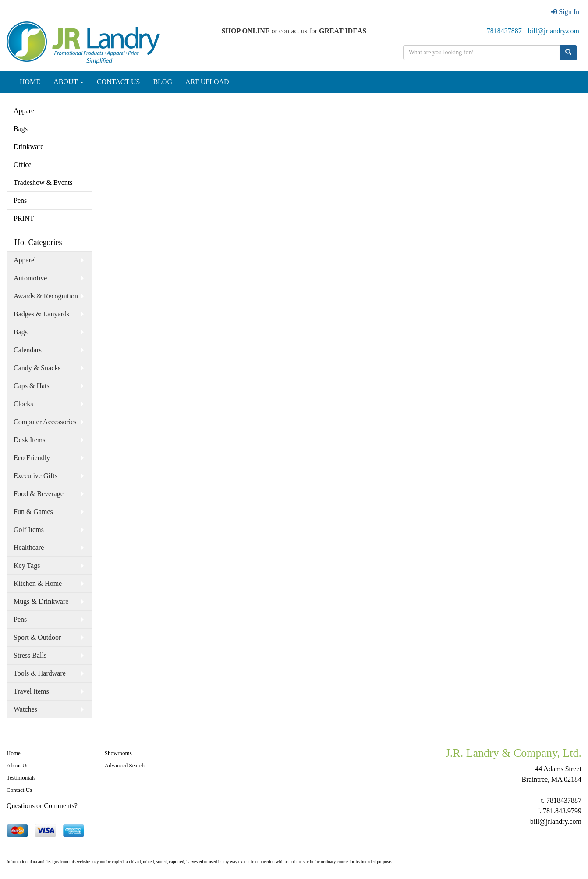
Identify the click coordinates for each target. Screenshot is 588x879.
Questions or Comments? (42, 806)
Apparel (25, 111)
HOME (30, 82)
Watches (25, 709)
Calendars (28, 350)
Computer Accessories (45, 422)
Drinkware (28, 147)
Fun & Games (33, 512)
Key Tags (27, 565)
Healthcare (29, 548)
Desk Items (29, 440)
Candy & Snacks (37, 368)
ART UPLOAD (207, 82)
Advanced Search (125, 765)
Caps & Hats (32, 386)
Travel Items (31, 691)
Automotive (30, 278)
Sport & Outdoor (37, 637)
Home (14, 753)
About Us (18, 765)
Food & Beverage (39, 494)
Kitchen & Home (38, 583)
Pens (20, 200)
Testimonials (21, 778)
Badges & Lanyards (41, 314)
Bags (21, 129)
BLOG (163, 82)
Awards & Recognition (46, 296)
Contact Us (19, 790)
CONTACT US (118, 82)
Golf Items (29, 530)
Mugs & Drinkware (41, 601)
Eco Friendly (32, 458)
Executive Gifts (35, 476)
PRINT (24, 218)
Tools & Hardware (40, 673)
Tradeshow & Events (43, 183)
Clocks (23, 404)
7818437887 (504, 31)
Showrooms (118, 753)
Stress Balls (30, 655)
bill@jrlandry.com (554, 31)
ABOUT (69, 82)
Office (23, 165)
